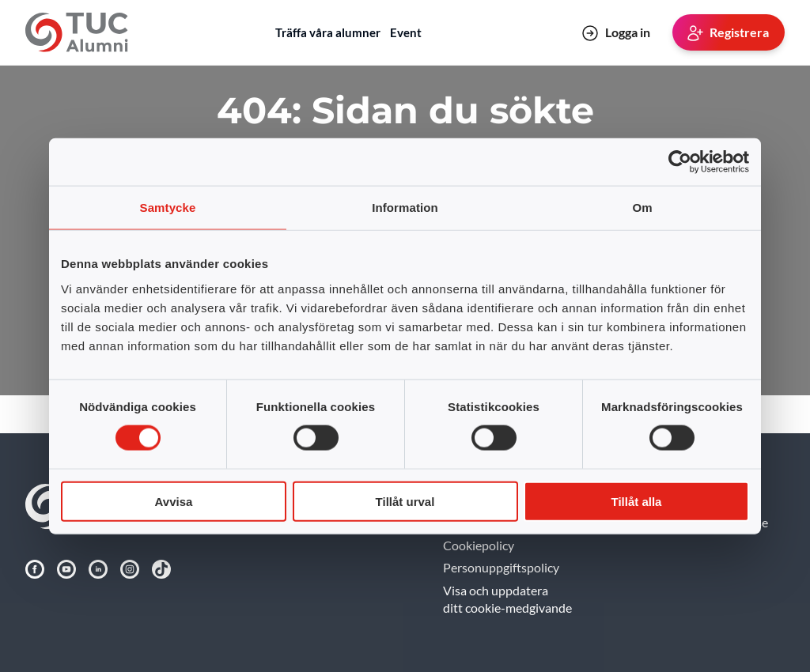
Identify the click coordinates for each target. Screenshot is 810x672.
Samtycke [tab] (168, 208)
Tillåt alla (637, 501)
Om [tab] (642, 208)
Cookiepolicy (479, 545)
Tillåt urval (405, 501)
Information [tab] (405, 208)
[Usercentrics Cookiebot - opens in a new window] (680, 162)
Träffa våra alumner (328, 32)
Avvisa (174, 501)
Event (406, 32)
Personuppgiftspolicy (501, 567)
